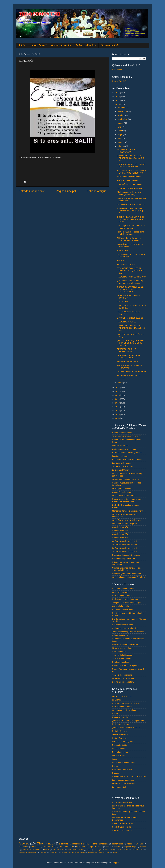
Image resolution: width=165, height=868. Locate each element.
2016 (118, 411)
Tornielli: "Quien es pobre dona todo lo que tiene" (131, 233)
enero (120, 383)
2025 (118, 96)
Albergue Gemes (59, 850)
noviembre (122, 111)
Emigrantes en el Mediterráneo (126, 628)
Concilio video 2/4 (120, 534)
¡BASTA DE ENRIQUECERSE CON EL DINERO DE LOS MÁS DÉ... (130, 343)
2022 (118, 387)
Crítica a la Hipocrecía (122, 830)
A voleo (24, 843)
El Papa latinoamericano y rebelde (127, 453)
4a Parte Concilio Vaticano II (125, 541)
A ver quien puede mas (122, 769)
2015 (118, 414)
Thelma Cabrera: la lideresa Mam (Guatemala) (129, 193)
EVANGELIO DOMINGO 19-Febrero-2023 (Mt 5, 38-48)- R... (130, 211)
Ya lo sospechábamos (122, 658)
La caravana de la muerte (123, 762)
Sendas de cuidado (121, 662)
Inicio (22, 45)
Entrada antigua (97, 191)
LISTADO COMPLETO (122, 696)
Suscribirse (117, 70)
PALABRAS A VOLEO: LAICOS (131, 205)
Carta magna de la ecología (124, 449)
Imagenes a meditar (81, 844)
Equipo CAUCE (119, 81)
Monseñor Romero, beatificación (126, 520)
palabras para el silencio (31, 850)
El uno (115, 714)
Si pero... (116, 766)
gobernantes (92, 852)
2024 (118, 100)
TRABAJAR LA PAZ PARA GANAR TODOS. (129, 356)
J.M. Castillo (109, 850)
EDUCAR (121, 260)
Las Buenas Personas (122, 463)
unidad (115, 852)
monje (102, 852)
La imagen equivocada (122, 489)
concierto (63, 852)
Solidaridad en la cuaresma (129, 177)
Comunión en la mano (122, 492)
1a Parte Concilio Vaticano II (125, 552)
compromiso (117, 844)
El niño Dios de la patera (123, 682)
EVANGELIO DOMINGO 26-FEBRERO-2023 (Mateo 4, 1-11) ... (131, 158)
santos (47, 850)
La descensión (119, 749)
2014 (118, 418)
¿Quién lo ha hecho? (121, 606)
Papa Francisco (96, 847)
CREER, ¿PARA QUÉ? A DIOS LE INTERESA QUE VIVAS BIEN (131, 219)
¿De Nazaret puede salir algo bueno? (129, 721)
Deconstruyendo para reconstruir (127, 574)
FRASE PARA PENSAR (127, 361)
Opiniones (81, 847)
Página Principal (66, 191)
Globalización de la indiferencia (126, 479)
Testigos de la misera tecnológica (127, 603)
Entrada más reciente (32, 191)
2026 (118, 93)
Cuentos (140, 844)
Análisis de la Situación (122, 655)
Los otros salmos (123, 850)
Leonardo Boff (49, 847)
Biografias (64, 844)
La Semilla (117, 700)
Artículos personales (61, 45)
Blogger (115, 863)
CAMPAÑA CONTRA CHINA (130, 184)
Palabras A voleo (138, 850)
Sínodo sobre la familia (122, 433)
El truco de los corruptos (123, 610)
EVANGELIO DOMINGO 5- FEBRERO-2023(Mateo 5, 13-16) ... (131, 328)
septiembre (123, 119)
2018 (118, 403)
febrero (121, 146)
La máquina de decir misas (124, 710)
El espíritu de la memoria (123, 589)
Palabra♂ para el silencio (27, 852)
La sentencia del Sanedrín (124, 496)
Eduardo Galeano (120, 635)
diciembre (122, 108)
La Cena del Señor (120, 470)
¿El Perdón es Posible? (122, 466)
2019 (118, 399)
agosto (121, 123)
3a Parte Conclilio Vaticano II (125, 545)
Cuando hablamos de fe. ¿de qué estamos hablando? (127, 569)
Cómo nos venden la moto (124, 823)
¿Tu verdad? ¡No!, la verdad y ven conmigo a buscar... (130, 282)
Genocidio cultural (120, 592)
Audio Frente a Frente (76, 850)
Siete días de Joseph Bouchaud (126, 555)
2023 (118, 104)
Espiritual (23, 847)
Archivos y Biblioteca (86, 45)
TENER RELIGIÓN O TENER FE (127, 436)
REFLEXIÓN (123, 250)
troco (108, 852)
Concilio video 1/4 (120, 538)
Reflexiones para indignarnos (125, 599)
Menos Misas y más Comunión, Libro (128, 577)
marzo (121, 142)
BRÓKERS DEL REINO (127, 180)
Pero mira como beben (122, 596)
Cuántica (117, 847)
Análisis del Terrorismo (122, 675)
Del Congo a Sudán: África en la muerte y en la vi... (131, 227)
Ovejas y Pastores (120, 735)
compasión (54, 852)
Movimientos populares (122, 648)
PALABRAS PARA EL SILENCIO (131, 277)
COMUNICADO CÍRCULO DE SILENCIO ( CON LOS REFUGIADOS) (130, 289)
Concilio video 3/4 (120, 531)
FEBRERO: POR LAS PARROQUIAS (127, 350)
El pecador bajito (119, 745)
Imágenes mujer (130, 847)
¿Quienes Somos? (38, 45)
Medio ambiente (66, 847)
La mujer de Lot (119, 787)
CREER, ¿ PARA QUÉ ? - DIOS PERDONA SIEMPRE (131, 165)
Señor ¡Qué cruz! (120, 738)
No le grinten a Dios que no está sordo (129, 776)
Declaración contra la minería (125, 645)
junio (120, 131)
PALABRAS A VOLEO (127, 264)
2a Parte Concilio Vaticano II (125, 548)
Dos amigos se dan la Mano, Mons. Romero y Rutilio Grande (128, 500)
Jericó (115, 759)
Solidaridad (43, 852)
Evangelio (35, 847)
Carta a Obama (119, 652)
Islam (88, 850)
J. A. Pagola (98, 850)
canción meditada (101, 844)
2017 (118, 407)
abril (120, 138)
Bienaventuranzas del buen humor (127, 460)
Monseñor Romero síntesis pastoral (128, 511)
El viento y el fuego (120, 724)
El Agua (116, 773)
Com (108, 847)
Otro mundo (45, 843)
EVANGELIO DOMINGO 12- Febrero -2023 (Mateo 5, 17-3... (130, 271)
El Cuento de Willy (110, 45)
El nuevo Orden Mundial (123, 625)
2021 (118, 391)
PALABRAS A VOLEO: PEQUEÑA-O (127, 151)
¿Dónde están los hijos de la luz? (127, 728)
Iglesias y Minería (120, 456)
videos (129, 844)
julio (120, 127)
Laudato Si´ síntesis (121, 446)
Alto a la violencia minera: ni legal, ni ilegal (129, 366)
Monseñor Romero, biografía (125, 524)
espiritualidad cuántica (77, 852)
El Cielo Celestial (120, 731)
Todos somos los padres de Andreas (128, 632)
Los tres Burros (119, 755)
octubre (121, 115)
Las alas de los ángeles (122, 742)
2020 (118, 395)
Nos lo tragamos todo (121, 827)
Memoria (143, 847)
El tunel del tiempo (120, 752)
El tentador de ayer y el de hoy (126, 703)
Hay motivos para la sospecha (125, 665)
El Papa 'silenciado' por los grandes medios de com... (129, 239)
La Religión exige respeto (123, 678)
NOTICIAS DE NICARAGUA (129, 188)
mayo (120, 134)
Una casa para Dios (121, 717)
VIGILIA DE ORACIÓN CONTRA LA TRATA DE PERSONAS (131, 172)
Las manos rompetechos (123, 780)
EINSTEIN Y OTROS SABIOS (130, 318)
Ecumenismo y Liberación (123, 558)
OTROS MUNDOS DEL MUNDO (131, 372)
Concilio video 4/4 (120, 527)
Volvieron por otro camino (123, 783)
